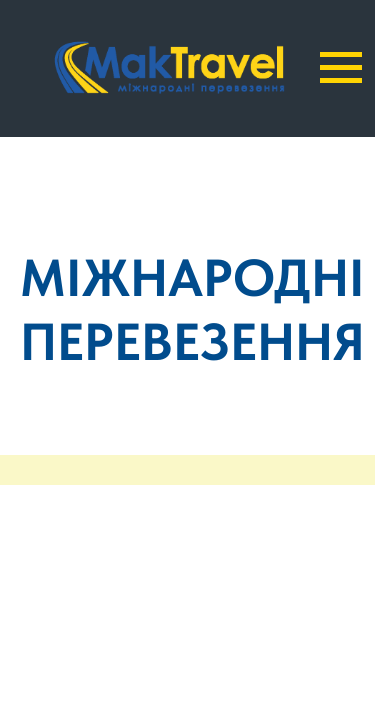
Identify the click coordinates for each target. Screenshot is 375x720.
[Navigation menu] (341, 68)
